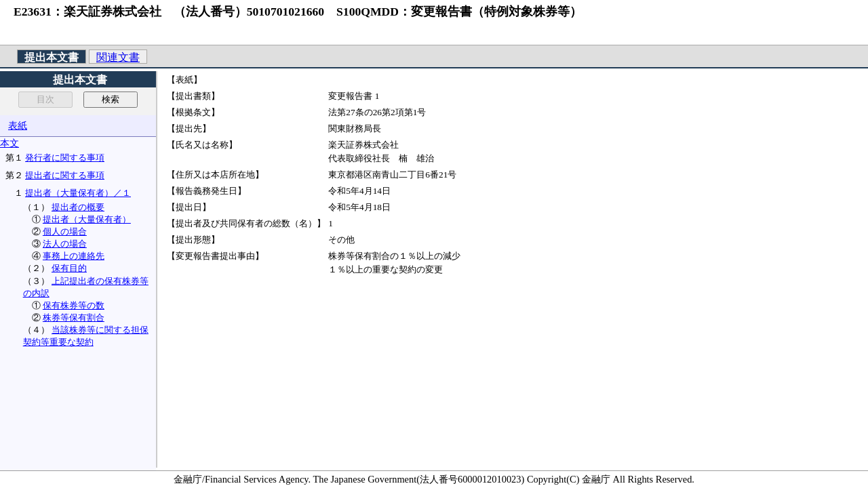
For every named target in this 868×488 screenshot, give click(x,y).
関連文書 (118, 57)
